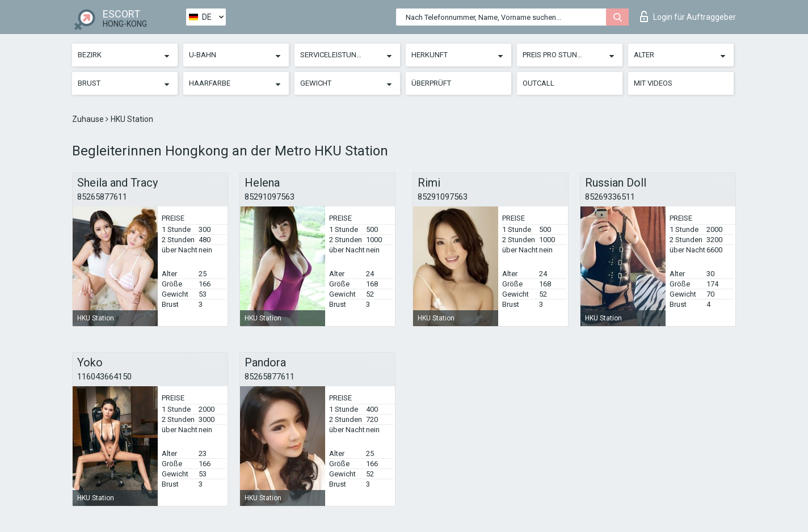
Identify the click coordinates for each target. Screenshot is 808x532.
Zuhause (89, 119)
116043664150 (104, 377)
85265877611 (102, 197)
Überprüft (431, 83)
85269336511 (610, 197)
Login (688, 16)
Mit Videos (653, 83)
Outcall (538, 83)
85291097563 (270, 197)
